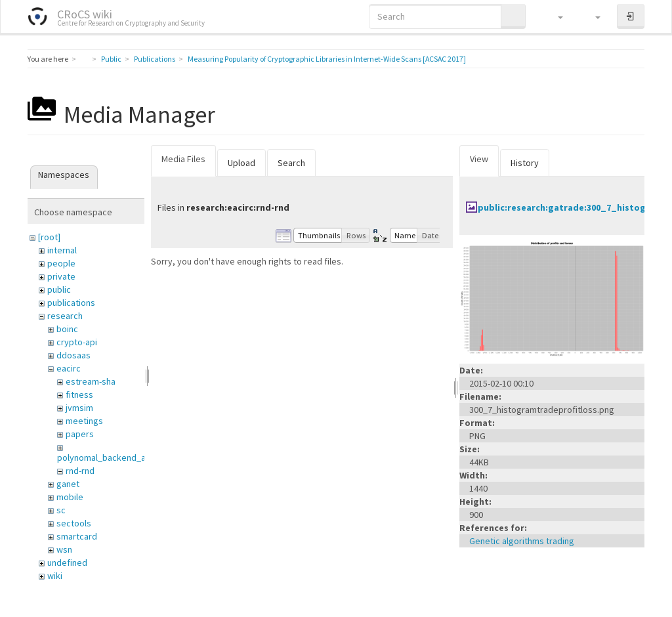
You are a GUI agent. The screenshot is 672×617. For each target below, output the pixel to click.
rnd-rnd (80, 471)
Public (111, 59)
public (59, 289)
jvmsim (79, 408)
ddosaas (73, 355)
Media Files (183, 159)
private (61, 276)
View (479, 159)
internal (62, 250)
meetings (84, 421)
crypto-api (77, 342)
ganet (68, 484)
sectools (74, 523)
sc (61, 510)
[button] (554, 16)
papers (80, 434)
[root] (49, 237)
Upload (241, 163)
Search (291, 163)
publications (71, 303)
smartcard (77, 536)
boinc (67, 329)
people (61, 263)
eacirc (69, 368)
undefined (67, 563)
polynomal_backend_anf (105, 457)
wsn (64, 549)
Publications (155, 59)
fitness (79, 394)
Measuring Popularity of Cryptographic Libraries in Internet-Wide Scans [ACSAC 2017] (327, 59)
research (65, 316)
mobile (70, 497)
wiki (55, 576)
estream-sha (91, 381)
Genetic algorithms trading (522, 541)
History (525, 163)
